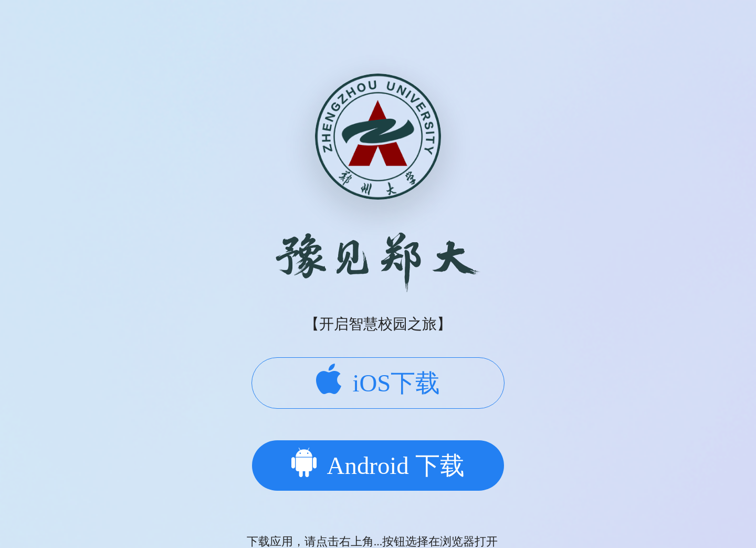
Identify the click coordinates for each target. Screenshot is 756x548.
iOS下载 (378, 380)
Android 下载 (378, 463)
